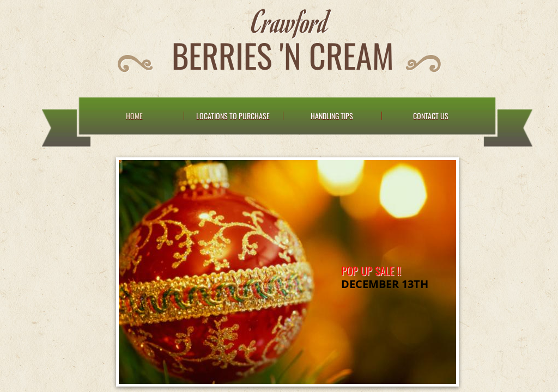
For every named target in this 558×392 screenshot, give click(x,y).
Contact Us (431, 116)
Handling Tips (332, 116)
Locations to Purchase (233, 116)
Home (134, 116)
